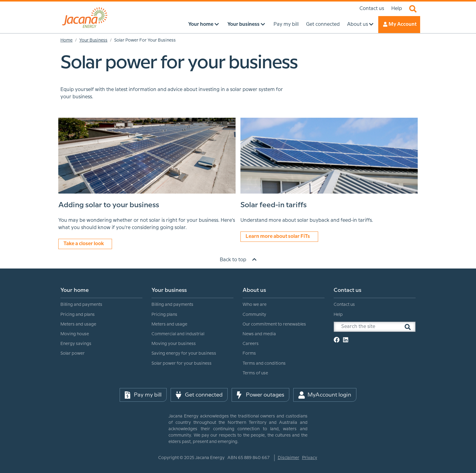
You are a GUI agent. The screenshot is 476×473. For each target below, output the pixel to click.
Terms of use (255, 373)
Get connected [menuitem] (323, 24)
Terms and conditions (264, 363)
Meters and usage (78, 324)
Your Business (93, 40)
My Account (399, 24)
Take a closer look (85, 243)
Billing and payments (81, 305)
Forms (249, 353)
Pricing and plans (78, 315)
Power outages (260, 395)
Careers (251, 344)
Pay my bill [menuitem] (286, 24)
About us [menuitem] (361, 24)
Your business (169, 290)
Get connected (199, 395)
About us (254, 290)
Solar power (73, 353)
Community (254, 315)
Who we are (255, 305)
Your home (75, 290)
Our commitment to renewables (274, 324)
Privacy (310, 458)
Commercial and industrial (178, 334)
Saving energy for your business (184, 353)
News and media (259, 334)
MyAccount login (325, 395)
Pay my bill (143, 395)
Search (413, 9)
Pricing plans (164, 315)
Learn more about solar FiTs (279, 236)
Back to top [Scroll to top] (238, 260)
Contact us (372, 9)
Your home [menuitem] (204, 24)
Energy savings (76, 344)
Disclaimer (289, 458)
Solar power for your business (182, 363)
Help (397, 9)
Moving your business (174, 344)
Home (66, 40)
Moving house (75, 334)
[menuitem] (101, 321)
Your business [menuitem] (247, 24)
